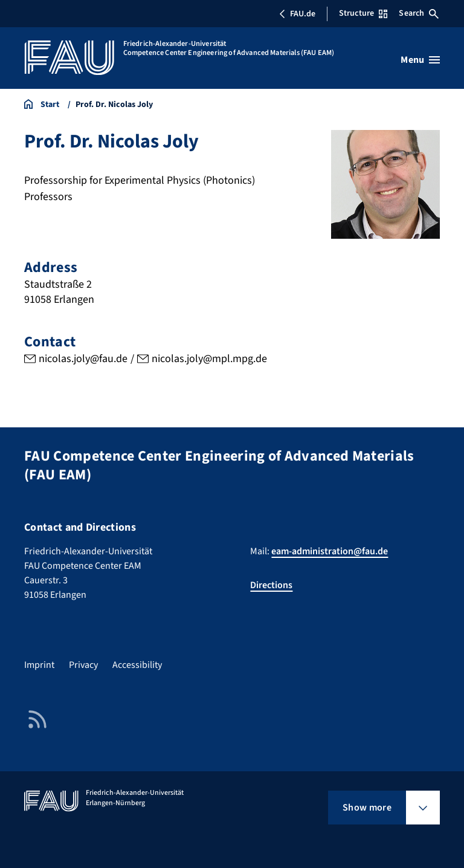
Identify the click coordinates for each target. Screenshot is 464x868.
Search (419, 13)
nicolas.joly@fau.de (83, 359)
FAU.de (297, 14)
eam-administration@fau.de (330, 551)
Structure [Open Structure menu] (363, 13)
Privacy (83, 665)
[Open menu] (420, 60)
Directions (271, 585)
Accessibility (137, 665)
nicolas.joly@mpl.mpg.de (209, 359)
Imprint (39, 665)
